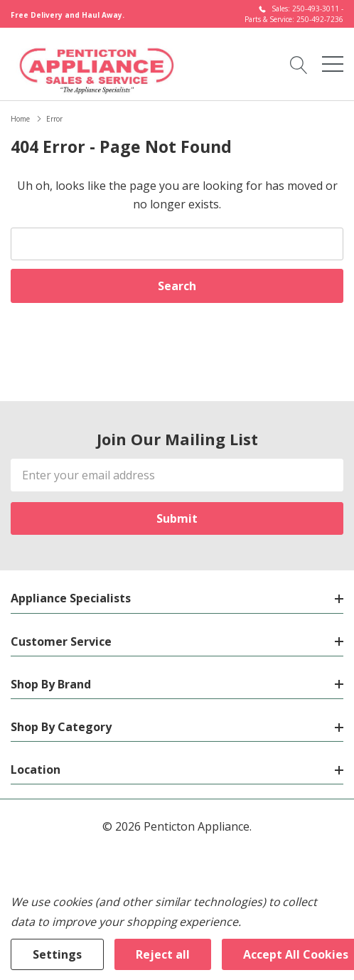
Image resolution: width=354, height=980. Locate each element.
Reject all (163, 954)
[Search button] (299, 64)
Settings (57, 954)
